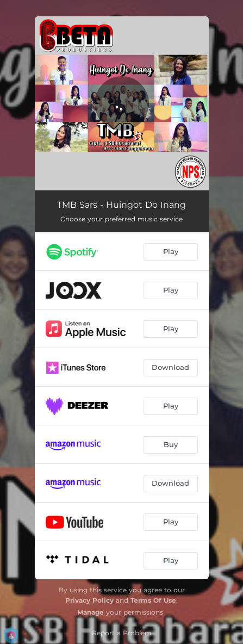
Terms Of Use (153, 600)
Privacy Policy (89, 600)
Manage (91, 612)
